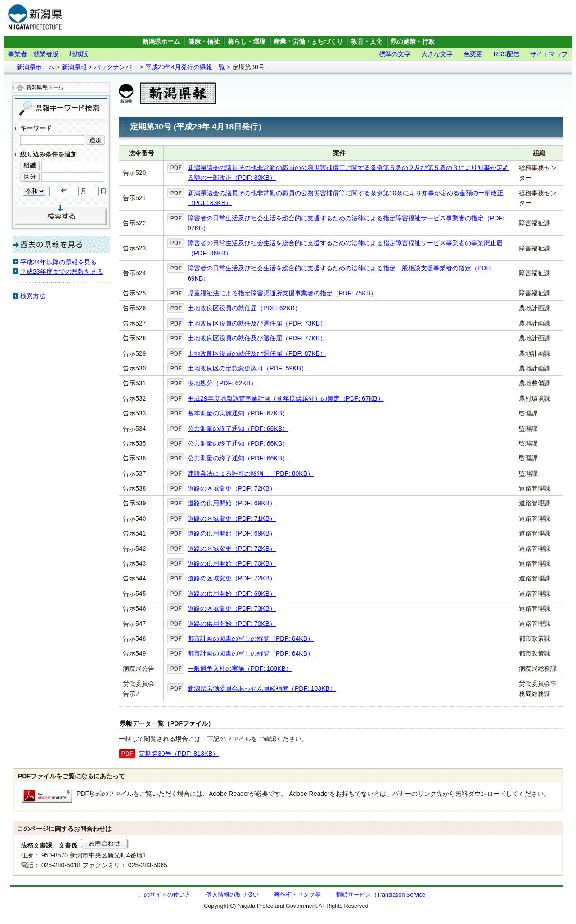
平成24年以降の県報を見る (58, 262)
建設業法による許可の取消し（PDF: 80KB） (251, 473)
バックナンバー (116, 67)
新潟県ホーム (161, 42)
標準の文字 (395, 54)
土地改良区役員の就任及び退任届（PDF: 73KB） (257, 323)
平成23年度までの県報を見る (62, 272)
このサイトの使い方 (164, 895)
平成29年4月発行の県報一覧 (185, 67)
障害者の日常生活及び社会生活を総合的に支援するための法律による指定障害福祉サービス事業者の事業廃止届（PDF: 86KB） (345, 248)
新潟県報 (74, 67)
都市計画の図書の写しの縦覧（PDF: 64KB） (251, 638)
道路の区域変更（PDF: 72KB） (232, 488)
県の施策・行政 (413, 42)
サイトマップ (549, 54)
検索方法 (33, 296)
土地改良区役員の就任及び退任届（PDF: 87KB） (257, 353)
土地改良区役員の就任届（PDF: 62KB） (244, 308)
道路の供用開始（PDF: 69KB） (232, 503)
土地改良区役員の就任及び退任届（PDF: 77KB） (257, 338)
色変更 (473, 54)
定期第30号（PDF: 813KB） (179, 754)
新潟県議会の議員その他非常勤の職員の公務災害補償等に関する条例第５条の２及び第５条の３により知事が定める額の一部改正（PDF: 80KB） (348, 173)
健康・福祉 (204, 42)
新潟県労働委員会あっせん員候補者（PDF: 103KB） (262, 688)
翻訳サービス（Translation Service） (384, 895)
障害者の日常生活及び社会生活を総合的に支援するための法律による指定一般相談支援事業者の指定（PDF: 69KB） (340, 273)
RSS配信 (506, 54)
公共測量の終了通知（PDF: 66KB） (238, 429)
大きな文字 (437, 54)
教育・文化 (367, 42)
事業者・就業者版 (33, 54)
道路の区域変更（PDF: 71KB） (232, 518)
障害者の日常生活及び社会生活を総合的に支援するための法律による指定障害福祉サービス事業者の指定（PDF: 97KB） (346, 223)
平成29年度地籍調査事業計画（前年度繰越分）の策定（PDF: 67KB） (286, 398)
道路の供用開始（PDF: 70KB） (232, 563)
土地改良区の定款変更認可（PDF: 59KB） (247, 368)
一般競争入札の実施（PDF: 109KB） (240, 669)
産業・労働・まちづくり (308, 42)
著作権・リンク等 (297, 895)
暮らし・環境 (247, 42)
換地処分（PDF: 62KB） (222, 383)
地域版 (79, 54)
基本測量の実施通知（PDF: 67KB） (238, 413)
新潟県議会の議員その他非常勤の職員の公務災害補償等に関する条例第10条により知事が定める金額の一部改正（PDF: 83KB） (346, 198)
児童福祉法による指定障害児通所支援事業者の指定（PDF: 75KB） (282, 293)
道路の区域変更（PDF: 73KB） (232, 608)
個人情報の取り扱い (232, 895)
